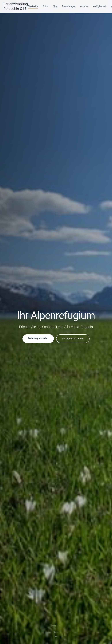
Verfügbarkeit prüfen (73, 339)
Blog (55, 6)
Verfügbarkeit (99, 6)
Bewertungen (69, 6)
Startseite (33, 6)
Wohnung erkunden (38, 338)
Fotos (45, 6)
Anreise (84, 6)
